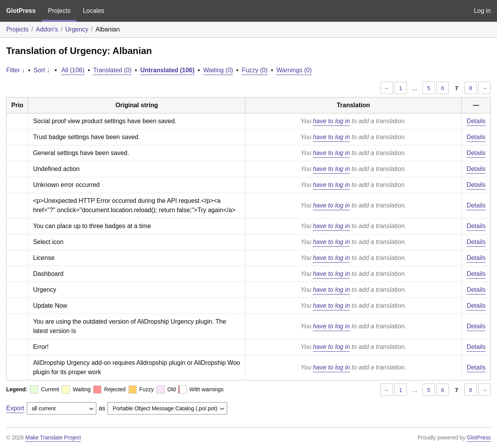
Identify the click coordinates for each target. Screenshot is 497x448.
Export (15, 408)
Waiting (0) (218, 70)
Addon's (47, 29)
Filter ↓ (16, 70)
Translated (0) (112, 70)
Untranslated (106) (167, 70)
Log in (482, 11)
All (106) (73, 70)
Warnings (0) (294, 70)
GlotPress (21, 11)
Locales (93, 11)
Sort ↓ (42, 70)
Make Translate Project (53, 438)
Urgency (77, 29)
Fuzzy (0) (255, 70)
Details (476, 121)
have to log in (331, 121)
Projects (59, 11)
